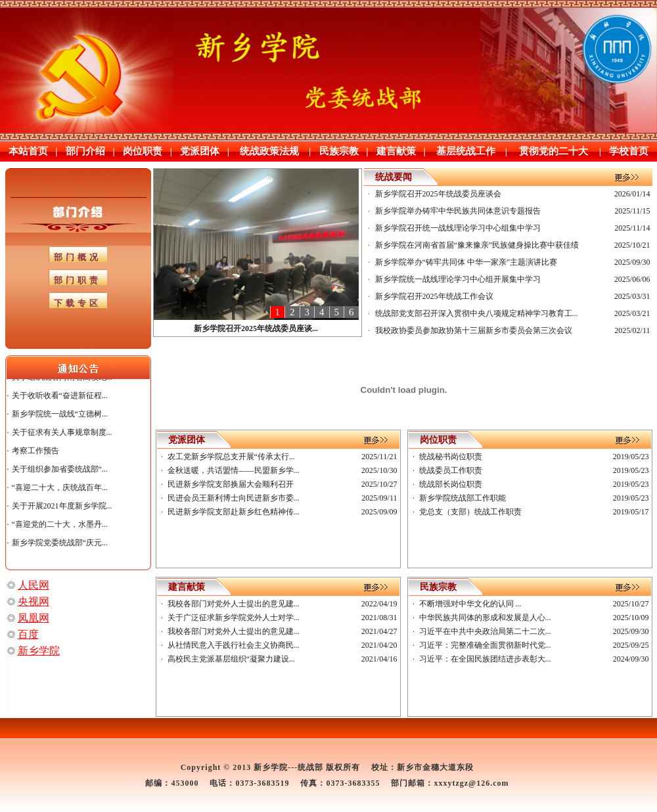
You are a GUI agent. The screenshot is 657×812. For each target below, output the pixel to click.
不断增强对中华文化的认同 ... (470, 604)
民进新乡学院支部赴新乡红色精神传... (234, 512)
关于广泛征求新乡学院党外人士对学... (234, 618)
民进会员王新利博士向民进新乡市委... (234, 498)
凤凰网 (34, 618)
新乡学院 (39, 651)
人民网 (34, 585)
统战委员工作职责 (451, 470)
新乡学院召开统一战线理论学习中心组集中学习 (458, 228)
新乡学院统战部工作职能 (463, 498)
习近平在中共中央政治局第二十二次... (485, 631)
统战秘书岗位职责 (451, 457)
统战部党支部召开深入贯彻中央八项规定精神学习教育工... (477, 313)
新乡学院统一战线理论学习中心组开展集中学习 (458, 279)
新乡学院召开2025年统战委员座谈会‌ (438, 194)
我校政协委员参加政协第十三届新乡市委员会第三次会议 (474, 330)
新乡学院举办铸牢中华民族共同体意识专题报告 (458, 211)
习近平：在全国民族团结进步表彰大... (485, 659)
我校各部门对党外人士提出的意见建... (234, 604)
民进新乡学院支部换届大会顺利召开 (231, 484)
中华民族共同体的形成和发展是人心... (485, 618)
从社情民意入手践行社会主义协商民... (234, 645)
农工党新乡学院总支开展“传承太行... (231, 457)
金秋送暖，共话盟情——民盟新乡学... (234, 470)
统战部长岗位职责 (451, 484)
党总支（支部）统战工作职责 (470, 512)
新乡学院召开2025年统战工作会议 (434, 296)
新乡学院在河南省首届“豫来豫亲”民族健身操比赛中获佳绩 (477, 245)
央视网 (34, 601)
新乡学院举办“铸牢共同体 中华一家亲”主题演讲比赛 (466, 262)
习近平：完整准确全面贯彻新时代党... (485, 645)
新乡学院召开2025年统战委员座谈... (256, 328)
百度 (28, 634)
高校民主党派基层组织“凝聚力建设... (231, 659)
